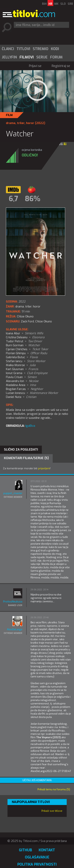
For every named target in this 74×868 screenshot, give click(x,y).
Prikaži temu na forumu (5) (54, 789)
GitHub (25, 850)
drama (11, 123)
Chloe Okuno (44, 321)
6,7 (13, 199)
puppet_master (13, 493)
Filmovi (27, 57)
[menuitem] (8, 49)
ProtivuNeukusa (13, 602)
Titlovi (23, 49)
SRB (70, 4)
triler (21, 123)
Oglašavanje (37, 857)
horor (30, 123)
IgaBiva (30, 426)
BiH (44, 4)
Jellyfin (9, 57)
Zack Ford (27, 321)
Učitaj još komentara (37, 780)
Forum (56, 57)
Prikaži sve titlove (52, 811)
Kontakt (47, 850)
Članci (8, 49)
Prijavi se (35, 66)
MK (56, 4)
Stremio (41, 49)
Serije (42, 57)
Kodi (55, 49)
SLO (63, 4)
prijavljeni (44, 468)
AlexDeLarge (15, 629)
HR (50, 4)
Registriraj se (61, 66)
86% (33, 199)
